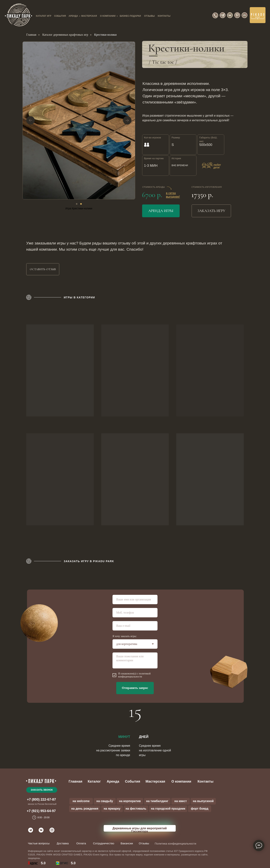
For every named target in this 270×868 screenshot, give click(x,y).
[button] (43, 269)
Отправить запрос (135, 688)
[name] (135, 600)
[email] (135, 626)
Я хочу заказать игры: (125, 636)
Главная (31, 35)
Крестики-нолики (105, 35)
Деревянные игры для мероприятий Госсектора (140, 830)
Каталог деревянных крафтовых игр (65, 35)
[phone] (135, 613)
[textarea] (135, 660)
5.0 (73, 863)
